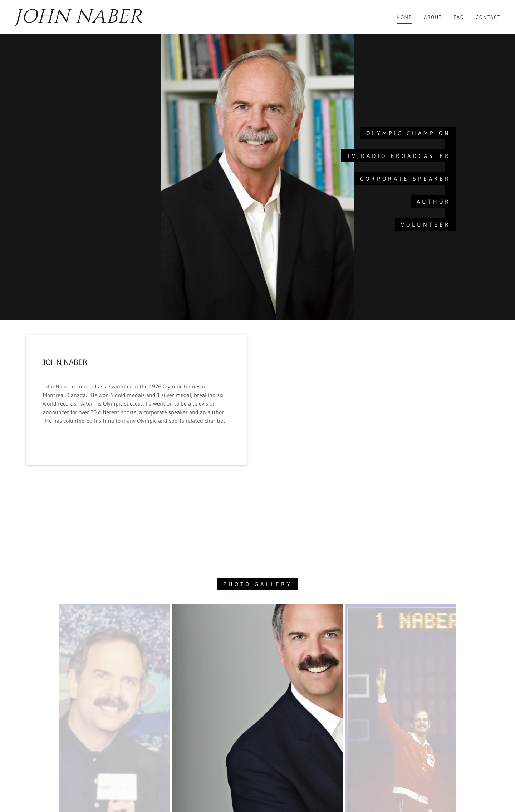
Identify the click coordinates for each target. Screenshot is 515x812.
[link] (82, 20)
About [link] (433, 17)
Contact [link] (488, 17)
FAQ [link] (459, 17)
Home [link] (404, 17)
